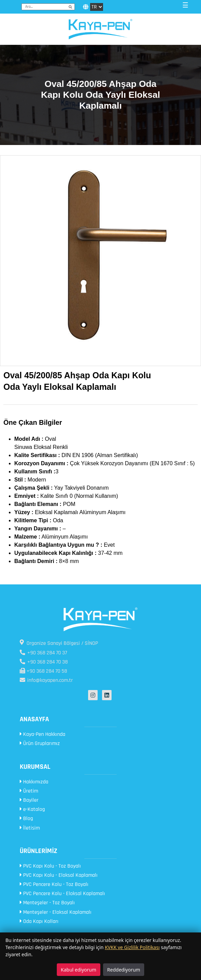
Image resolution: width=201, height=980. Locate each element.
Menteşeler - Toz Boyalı (47, 903)
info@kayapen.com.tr (46, 680)
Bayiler (29, 800)
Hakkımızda (34, 782)
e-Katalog (32, 809)
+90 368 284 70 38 (44, 662)
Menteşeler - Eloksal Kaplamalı (56, 912)
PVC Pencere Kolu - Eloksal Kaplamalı (62, 894)
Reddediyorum (124, 970)
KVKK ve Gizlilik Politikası (132, 947)
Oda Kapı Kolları (39, 921)
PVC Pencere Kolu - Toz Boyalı (54, 884)
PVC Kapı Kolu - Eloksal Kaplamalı (59, 875)
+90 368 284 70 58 (43, 671)
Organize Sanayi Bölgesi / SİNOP (59, 643)
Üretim (29, 791)
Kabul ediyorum (79, 970)
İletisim (30, 828)
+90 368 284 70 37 (43, 653)
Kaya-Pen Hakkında (43, 734)
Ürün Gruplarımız (40, 743)
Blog (26, 819)
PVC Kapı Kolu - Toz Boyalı (50, 866)
